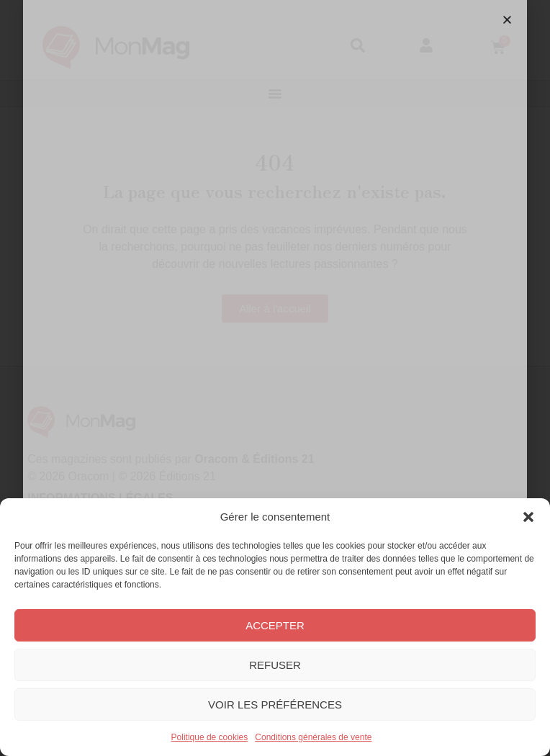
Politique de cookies (210, 737)
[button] (528, 517)
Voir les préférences (275, 705)
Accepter (275, 625)
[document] (275, 378)
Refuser (275, 665)
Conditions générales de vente (313, 737)
